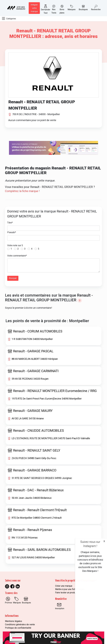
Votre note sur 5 (15, 245)
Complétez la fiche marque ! (22, 191)
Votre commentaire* (17, 256)
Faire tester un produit (66, 593)
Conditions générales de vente (20, 624)
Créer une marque (64, 586)
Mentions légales (14, 621)
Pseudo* (12, 232)
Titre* (10, 223)
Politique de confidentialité (18, 628)
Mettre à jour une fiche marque (70, 589)
